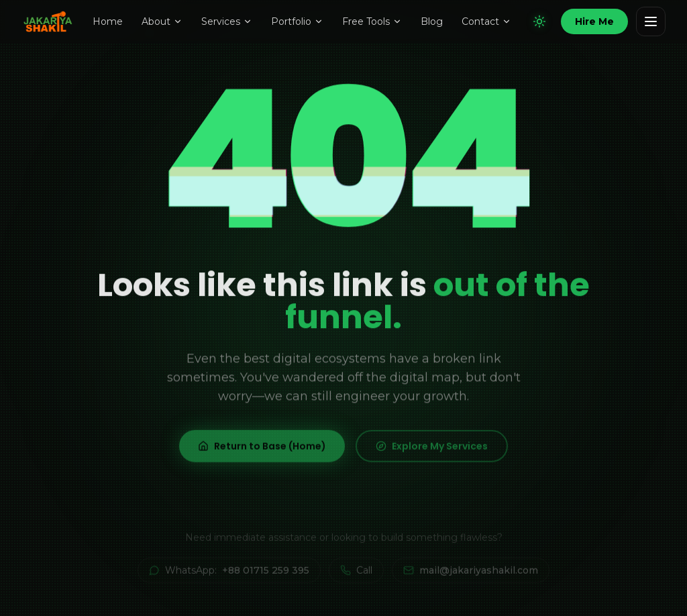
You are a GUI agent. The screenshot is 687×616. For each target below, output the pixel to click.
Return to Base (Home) (262, 452)
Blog (432, 21)
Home (108, 21)
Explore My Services (432, 452)
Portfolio (297, 21)
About (162, 21)
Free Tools (372, 21)
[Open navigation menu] (651, 21)
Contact (486, 21)
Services (227, 21)
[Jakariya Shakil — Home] (50, 21)
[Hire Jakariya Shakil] (594, 21)
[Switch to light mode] (539, 21)
